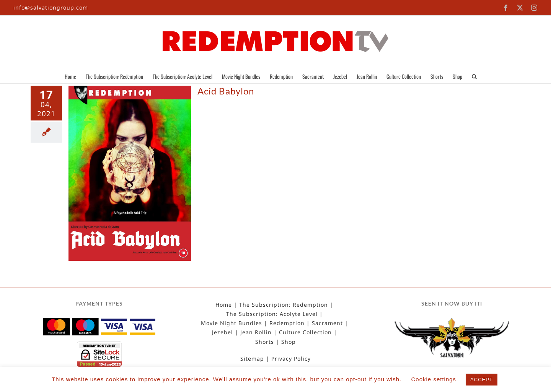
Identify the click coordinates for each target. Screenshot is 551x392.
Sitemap (252, 359)
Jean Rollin (256, 332)
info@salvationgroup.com (51, 7)
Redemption (287, 323)
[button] (474, 76)
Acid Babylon (226, 91)
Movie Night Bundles (231, 323)
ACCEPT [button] (482, 380)
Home (224, 305)
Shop (289, 342)
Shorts (265, 342)
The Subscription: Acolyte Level (272, 314)
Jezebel (223, 332)
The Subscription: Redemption (284, 305)
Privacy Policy (291, 359)
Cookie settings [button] (434, 379)
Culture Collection (305, 332)
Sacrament (327, 323)
